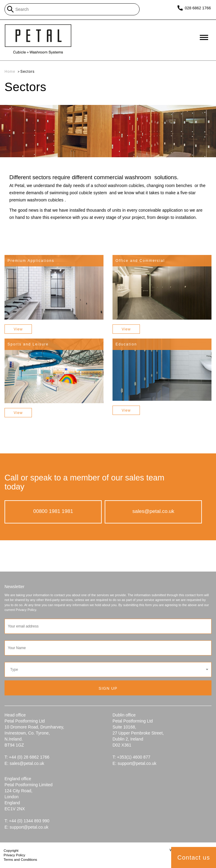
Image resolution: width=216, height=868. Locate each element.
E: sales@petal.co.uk (24, 763)
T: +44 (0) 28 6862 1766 (27, 757)
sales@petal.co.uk (153, 511)
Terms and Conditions (20, 860)
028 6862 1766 (197, 8)
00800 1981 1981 (53, 511)
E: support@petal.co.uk (134, 763)
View (18, 329)
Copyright (11, 851)
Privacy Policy (14, 855)
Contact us (194, 857)
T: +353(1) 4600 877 (131, 757)
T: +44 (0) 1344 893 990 (27, 821)
